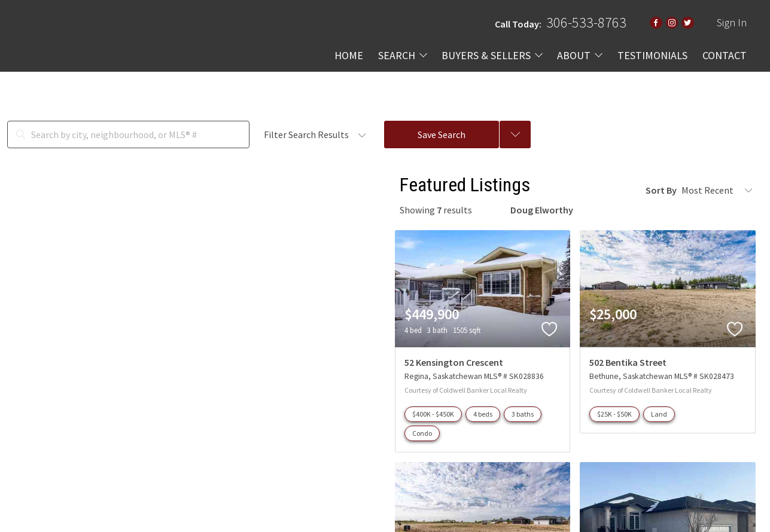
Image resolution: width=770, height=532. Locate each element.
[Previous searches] (515, 134)
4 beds (483, 414)
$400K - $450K (433, 414)
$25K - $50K (614, 414)
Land (659, 414)
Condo (422, 433)
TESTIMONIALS (652, 55)
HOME (349, 55)
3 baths (523, 414)
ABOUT (574, 55)
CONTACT (725, 55)
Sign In (732, 22)
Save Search (442, 134)
